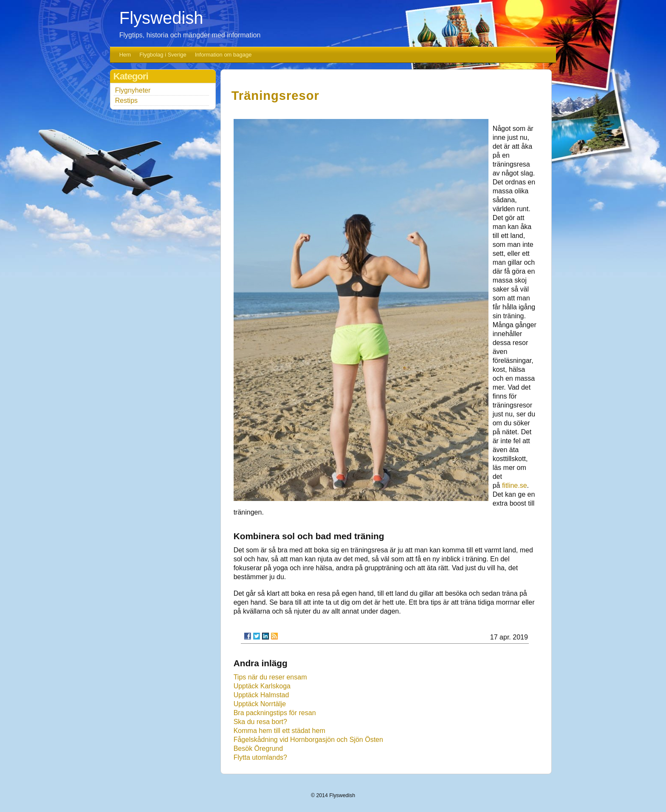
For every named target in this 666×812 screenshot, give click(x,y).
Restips (126, 100)
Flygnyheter (133, 90)
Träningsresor (275, 96)
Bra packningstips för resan (275, 713)
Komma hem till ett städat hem (279, 731)
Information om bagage (223, 55)
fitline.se (515, 485)
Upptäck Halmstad (261, 695)
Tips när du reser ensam (270, 677)
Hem (125, 55)
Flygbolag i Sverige (163, 55)
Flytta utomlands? (260, 757)
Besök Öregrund (258, 748)
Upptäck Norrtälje (260, 704)
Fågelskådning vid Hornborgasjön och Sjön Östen (308, 740)
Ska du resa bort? (260, 722)
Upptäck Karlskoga (262, 686)
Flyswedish (161, 18)
